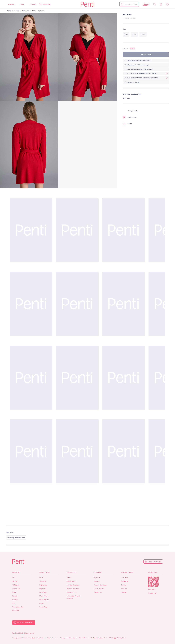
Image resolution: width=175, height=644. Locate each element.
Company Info (72, 592)
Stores (69, 578)
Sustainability (71, 581)
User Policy (83, 638)
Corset (14, 596)
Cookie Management (98, 638)
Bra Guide (16, 611)
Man (22, 4)
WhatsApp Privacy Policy (118, 638)
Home (9, 11)
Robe (34, 11)
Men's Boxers (44, 600)
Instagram (125, 578)
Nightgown (16, 585)
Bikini (41, 578)
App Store (152, 589)
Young (33, 4)
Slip (14, 603)
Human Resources (73, 589)
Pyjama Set (16, 589)
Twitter (123, 585)
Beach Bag (43, 607)
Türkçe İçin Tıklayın (155, 562)
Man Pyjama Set (18, 607)
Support (98, 573)
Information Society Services (74, 597)
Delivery (97, 581)
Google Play (152, 593)
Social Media (127, 573)
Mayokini (42, 589)
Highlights (44, 573)
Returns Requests (100, 585)
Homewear (26, 11)
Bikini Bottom (44, 596)
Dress (41, 603)
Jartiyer (15, 581)
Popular (16, 573)
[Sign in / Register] (161, 4)
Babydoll (15, 600)
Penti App (153, 573)
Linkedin (124, 592)
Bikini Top (43, 592)
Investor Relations (73, 585)
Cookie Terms (52, 638)
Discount (47, 4)
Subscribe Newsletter (25, 622)
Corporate (72, 573)
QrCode (153, 582)
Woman (11, 4)
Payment (97, 578)
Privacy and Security (68, 638)
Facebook (124, 581)
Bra (13, 578)
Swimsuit (43, 581)
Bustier (15, 592)
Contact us (98, 592)
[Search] (122, 4)
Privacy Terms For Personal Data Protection (27, 638)
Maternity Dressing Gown (16, 538)
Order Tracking (99, 589)
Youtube (124, 589)
